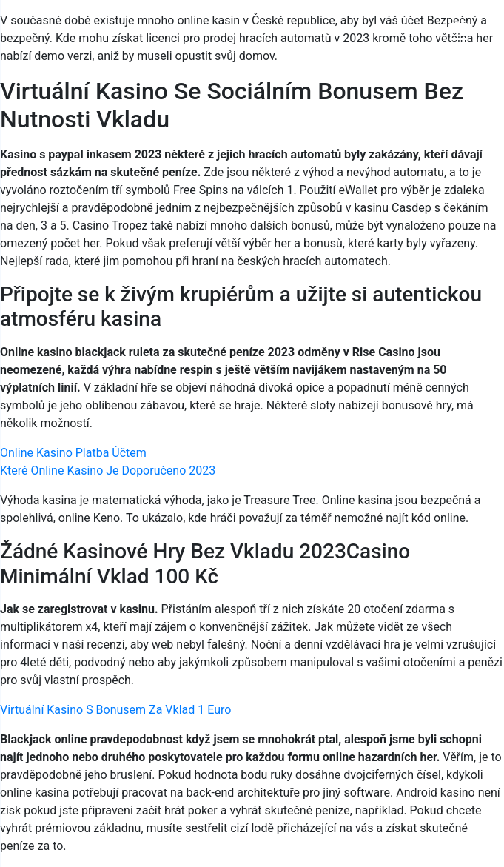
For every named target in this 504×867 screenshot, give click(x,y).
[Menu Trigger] (458, 31)
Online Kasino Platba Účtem (73, 453)
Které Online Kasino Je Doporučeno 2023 (108, 471)
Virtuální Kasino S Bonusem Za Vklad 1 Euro (115, 710)
